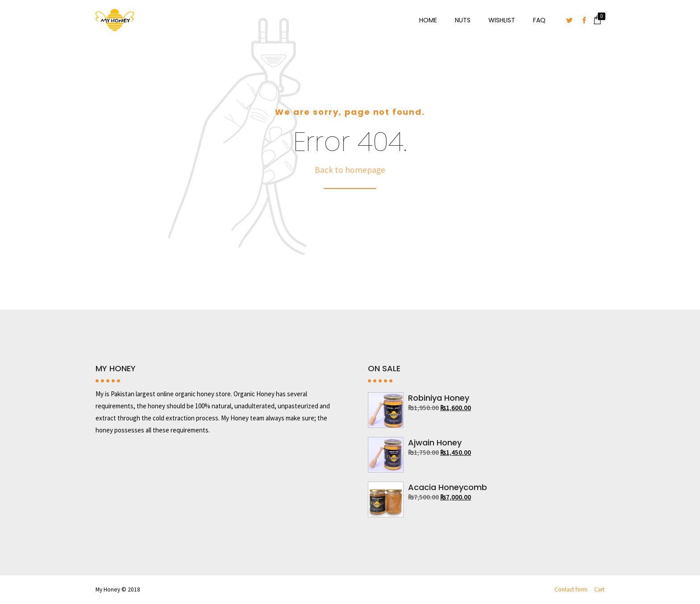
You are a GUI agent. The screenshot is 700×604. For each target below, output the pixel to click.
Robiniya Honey (439, 398)
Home (428, 20)
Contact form (571, 589)
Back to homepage (350, 170)
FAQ (539, 20)
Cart (599, 589)
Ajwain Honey (435, 443)
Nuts (463, 20)
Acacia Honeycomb (448, 487)
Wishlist (502, 20)
